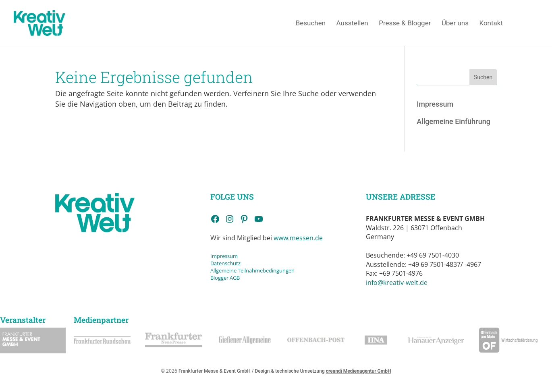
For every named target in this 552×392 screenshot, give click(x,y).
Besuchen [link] (311, 24)
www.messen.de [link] (298, 238)
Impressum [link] (435, 104)
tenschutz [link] (229, 263)
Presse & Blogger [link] (405, 24)
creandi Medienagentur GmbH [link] (359, 371)
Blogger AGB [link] (225, 278)
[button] (18, 374)
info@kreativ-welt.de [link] (397, 283)
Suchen (483, 77)
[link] (51, 22)
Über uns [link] (455, 24)
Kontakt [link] (491, 24)
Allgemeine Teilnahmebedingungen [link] (252, 270)
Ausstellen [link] (352, 24)
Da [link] (214, 263)
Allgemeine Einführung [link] (453, 121)
